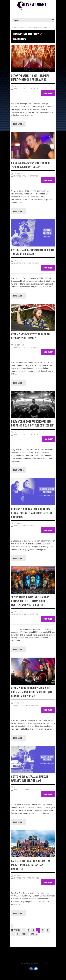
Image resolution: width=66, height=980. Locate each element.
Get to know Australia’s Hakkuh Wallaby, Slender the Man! (29, 778)
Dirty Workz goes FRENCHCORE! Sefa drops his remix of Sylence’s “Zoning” (33, 423)
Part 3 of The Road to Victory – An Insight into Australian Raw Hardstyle (31, 865)
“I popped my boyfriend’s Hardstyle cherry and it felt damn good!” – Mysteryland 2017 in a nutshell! (31, 601)
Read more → (19, 124)
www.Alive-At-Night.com (37, 963)
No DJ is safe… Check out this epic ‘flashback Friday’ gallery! (30, 165)
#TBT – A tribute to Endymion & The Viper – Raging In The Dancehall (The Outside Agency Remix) (32, 692)
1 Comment (48, 439)
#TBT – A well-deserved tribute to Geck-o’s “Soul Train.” (30, 336)
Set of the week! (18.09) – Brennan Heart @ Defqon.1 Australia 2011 (30, 77)
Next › (25, 934)
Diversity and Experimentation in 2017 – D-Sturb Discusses (33, 252)
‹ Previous (15, 929)
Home (14, 28)
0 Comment (48, 93)
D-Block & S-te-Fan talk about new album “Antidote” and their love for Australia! (32, 513)
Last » (34, 934)
